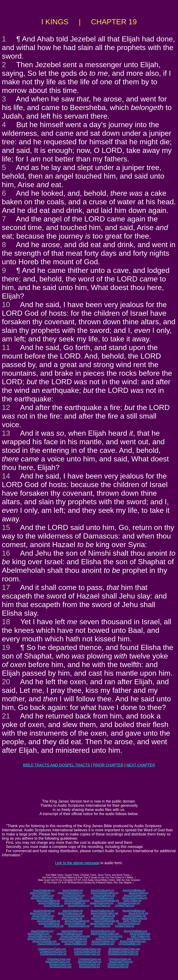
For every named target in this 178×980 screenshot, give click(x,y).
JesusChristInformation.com (105, 934)
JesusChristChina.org (73, 895)
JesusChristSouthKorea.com (75, 936)
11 (6, 347)
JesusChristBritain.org (134, 890)
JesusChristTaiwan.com (44, 941)
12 (6, 407)
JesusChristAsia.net (73, 911)
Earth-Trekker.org (132, 900)
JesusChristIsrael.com (42, 931)
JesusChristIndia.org (72, 898)
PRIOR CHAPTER (108, 765)
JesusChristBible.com (76, 944)
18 (6, 622)
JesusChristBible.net (75, 923)
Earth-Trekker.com (140, 936)
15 (6, 527)
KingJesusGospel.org (129, 903)
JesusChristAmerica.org (70, 893)
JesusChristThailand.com (74, 941)
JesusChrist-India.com (107, 939)
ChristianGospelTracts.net (53, 954)
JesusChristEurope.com (103, 931)
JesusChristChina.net (74, 916)
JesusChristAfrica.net (43, 916)
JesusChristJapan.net (135, 916)
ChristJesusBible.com (130, 944)
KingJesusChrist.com (60, 967)
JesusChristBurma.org (102, 898)
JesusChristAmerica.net (70, 913)
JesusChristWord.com (49, 944)
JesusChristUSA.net (40, 913)
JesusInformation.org (79, 906)
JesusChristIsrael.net (44, 911)
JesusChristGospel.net (102, 923)
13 (6, 433)
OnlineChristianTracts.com (87, 949)
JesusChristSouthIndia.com (73, 939)
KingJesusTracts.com (60, 964)
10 (6, 305)
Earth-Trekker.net (132, 921)
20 (6, 682)
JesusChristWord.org (49, 903)
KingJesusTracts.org (90, 964)
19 (6, 647)
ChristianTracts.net (124, 926)
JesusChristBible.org (75, 903)
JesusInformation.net (79, 926)
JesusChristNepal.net (42, 918)
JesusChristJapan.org (135, 895)
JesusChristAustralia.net (106, 921)
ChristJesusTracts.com (59, 959)
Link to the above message (77, 863)
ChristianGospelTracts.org (53, 951)
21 (6, 716)
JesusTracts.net (102, 926)
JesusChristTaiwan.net (48, 921)
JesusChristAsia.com (72, 931)
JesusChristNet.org (138, 893)
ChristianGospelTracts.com (52, 949)
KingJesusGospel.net (129, 923)
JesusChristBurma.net (102, 918)
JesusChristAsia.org (73, 890)
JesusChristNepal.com (39, 939)
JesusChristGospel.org (102, 903)
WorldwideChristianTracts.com (124, 949)
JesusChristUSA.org (40, 893)
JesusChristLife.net (138, 913)
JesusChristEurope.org (102, 890)
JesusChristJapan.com (103, 941)
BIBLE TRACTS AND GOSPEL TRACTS (56, 765)
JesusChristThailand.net (77, 921)
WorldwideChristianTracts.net (123, 954)
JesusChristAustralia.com (133, 941)
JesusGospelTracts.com (58, 962)
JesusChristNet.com (140, 934)
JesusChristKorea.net (104, 916)
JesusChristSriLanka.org (135, 898)
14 (6, 476)
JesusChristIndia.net (72, 918)
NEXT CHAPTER (141, 765)
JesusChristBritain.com (135, 931)
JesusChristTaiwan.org (48, 900)
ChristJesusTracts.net (120, 959)
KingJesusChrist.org (90, 967)
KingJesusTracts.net (118, 964)
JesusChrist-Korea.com (110, 936)
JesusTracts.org (102, 906)
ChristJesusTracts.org (90, 959)
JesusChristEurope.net (102, 911)
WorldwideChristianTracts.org (123, 951)
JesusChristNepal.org (42, 898)
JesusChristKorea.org (104, 895)
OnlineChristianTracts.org (87, 951)
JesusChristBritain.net (134, 911)
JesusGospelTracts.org (89, 962)
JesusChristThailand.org (77, 900)
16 (6, 553)
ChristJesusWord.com (103, 944)
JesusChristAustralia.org (106, 900)
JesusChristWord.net (49, 923)
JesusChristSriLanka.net (134, 918)
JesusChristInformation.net (104, 913)
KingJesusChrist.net (118, 967)
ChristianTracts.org (125, 906)
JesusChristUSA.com (38, 934)
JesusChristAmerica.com (69, 934)
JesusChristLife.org (54, 906)
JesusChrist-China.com (139, 939)
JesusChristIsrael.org (44, 890)
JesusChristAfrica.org (43, 895)
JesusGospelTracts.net (121, 962)
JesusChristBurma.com (40, 936)
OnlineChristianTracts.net (87, 954)
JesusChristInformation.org (105, 893)
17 (6, 587)
